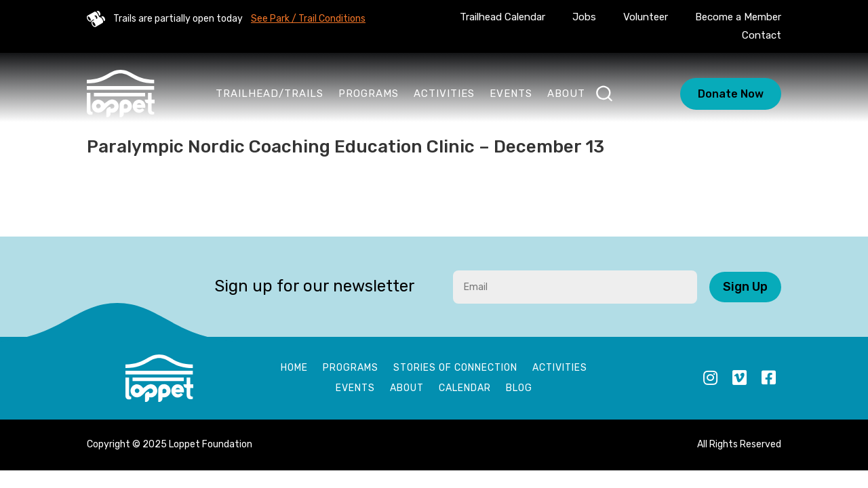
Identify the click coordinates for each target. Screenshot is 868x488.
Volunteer (646, 17)
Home (294, 368)
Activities (444, 94)
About (566, 94)
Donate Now (731, 94)
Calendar (465, 389)
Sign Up (745, 287)
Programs (369, 94)
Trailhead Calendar (502, 17)
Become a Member (738, 17)
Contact (762, 35)
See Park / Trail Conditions (308, 19)
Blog (519, 389)
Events (511, 94)
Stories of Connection (455, 368)
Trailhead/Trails (270, 94)
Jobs (584, 17)
